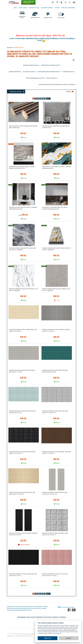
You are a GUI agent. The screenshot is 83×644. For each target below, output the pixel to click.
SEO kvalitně (21, 636)
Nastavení (69, 638)
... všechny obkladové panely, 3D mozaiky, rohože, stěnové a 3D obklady (56, 84)
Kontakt (57, 8)
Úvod (15, 8)
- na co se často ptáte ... (67, 607)
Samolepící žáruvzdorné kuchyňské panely (48, 72)
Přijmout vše (48, 638)
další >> (48, 99)
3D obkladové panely (68, 72)
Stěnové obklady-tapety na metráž (35, 78)
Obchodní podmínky (47, 8)
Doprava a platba (34, 8)
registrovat (72, 8)
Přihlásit (64, 8)
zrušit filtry (68, 92)
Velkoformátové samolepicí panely (50, 65)
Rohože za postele (51, 78)
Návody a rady (23, 8)
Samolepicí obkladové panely (31, 65)
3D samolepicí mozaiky (29, 72)
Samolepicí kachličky (14, 72)
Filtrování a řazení (16, 92)
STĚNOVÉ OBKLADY (19, 48)
